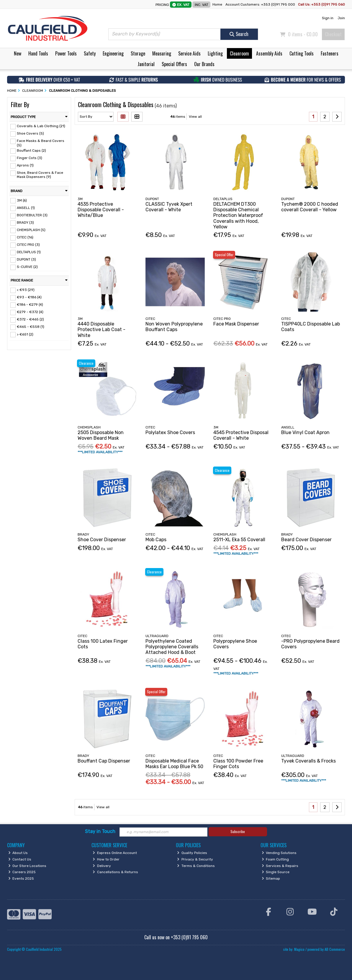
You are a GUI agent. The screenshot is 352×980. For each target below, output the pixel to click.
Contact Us (20, 859)
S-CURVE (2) (27, 267)
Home (217, 4)
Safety (90, 53)
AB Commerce (335, 949)
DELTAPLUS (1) (29, 252)
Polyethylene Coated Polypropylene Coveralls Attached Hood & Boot (172, 647)
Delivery (102, 866)
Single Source (276, 872)
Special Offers (174, 64)
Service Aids (189, 53)
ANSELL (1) (26, 208)
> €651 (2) (25, 334)
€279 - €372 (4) (30, 312)
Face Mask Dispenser (236, 324)
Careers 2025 (22, 872)
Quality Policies (192, 853)
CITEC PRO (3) (28, 245)
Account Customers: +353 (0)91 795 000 (261, 4)
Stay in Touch (100, 831)
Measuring (162, 53)
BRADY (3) (25, 222)
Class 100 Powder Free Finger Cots (238, 764)
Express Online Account (115, 853)
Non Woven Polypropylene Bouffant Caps (174, 327)
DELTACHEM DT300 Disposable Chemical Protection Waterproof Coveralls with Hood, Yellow (238, 215)
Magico (299, 949)
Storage (138, 53)
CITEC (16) (25, 237)
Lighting (215, 53)
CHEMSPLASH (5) (31, 230)
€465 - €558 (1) (31, 327)
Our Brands (204, 64)
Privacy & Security (195, 859)
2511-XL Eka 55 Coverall (239, 540)
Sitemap (271, 878)
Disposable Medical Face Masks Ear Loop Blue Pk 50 (174, 764)
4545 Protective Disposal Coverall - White (241, 435)
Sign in (328, 18)
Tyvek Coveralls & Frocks (308, 761)
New (18, 53)
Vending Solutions (279, 853)
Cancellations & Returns (115, 872)
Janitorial (146, 64)
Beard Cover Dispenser (306, 540)
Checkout (333, 34)
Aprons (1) (25, 165)
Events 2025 (21, 878)
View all (195, 117)
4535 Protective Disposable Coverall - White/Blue (101, 210)
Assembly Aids (269, 53)
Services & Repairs (280, 866)
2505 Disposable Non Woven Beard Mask (101, 435)
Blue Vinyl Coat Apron (305, 432)
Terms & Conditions (196, 866)
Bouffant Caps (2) (31, 150)
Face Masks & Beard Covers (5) (41, 143)
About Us (18, 853)
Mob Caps (156, 540)
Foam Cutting (275, 859)
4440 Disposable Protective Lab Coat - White (101, 329)
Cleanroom (239, 53)
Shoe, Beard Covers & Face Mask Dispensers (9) (40, 175)
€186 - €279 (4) (30, 305)
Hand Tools (38, 53)
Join (341, 18)
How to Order (106, 859)
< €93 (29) (26, 290)
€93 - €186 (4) (29, 297)
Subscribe (238, 831)
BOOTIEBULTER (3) (32, 215)
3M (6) (22, 200)
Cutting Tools (302, 53)
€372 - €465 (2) (30, 319)
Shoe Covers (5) (30, 133)
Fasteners (330, 53)
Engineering (113, 53)
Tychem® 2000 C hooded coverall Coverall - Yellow (310, 207)
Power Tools (66, 53)
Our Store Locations (27, 866)
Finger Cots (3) (30, 158)
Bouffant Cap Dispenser (104, 761)
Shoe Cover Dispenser (102, 540)
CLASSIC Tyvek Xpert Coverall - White (169, 207)
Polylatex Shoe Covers (170, 432)
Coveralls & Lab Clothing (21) (41, 126)
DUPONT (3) (26, 259)
